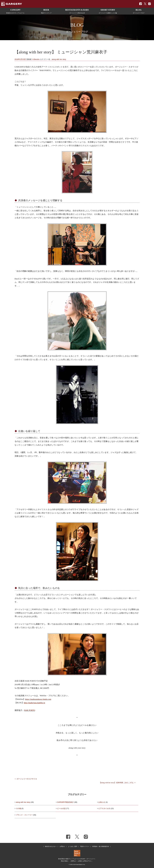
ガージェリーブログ (139, 11)
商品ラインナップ (46, 11)
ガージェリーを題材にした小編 (108, 11)
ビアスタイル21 (104, 808)
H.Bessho (36, 59)
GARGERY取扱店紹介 (66, 802)
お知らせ (102, 802)
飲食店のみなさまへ (51, 846)
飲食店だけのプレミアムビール (15, 11)
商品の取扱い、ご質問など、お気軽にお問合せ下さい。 (77, 861)
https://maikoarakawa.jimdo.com (38, 699)
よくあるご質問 (73, 846)
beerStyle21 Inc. (81, 864)
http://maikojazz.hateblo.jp (34, 703)
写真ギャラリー (85, 846)
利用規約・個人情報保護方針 (101, 846)
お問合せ (62, 846)
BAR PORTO (30, 710)
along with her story (59, 59)
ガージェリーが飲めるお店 (77, 11)
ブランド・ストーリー (24, 815)
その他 (19, 808)
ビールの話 (61, 808)
